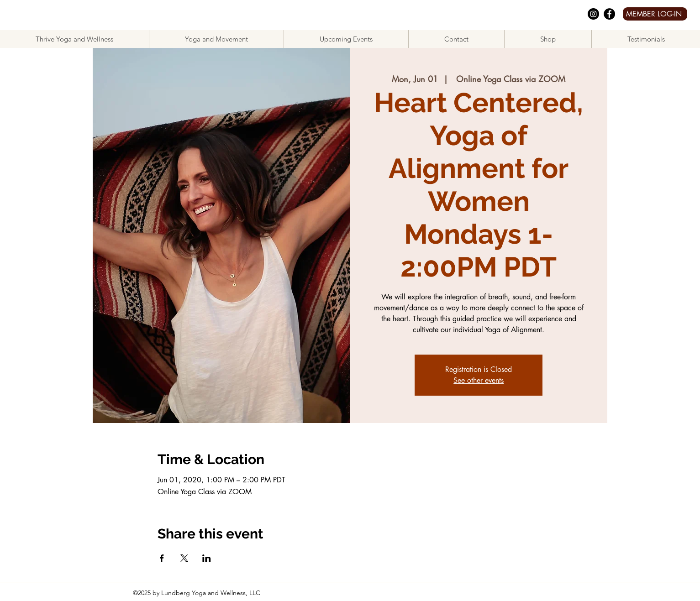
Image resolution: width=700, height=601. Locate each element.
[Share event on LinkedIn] (207, 558)
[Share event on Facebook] (162, 558)
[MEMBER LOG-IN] (655, 14)
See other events (479, 380)
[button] (216, 39)
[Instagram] (593, 14)
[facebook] (609, 14)
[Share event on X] (184, 558)
